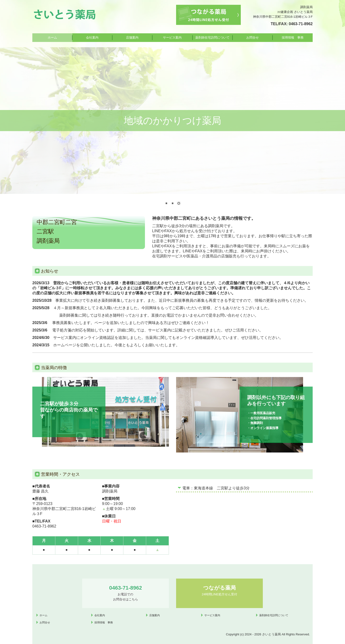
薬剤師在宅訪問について (212, 38)
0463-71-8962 (301, 24)
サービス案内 (172, 38)
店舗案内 (132, 38)
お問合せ (253, 38)
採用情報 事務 (293, 38)
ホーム (52, 38)
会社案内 (92, 38)
